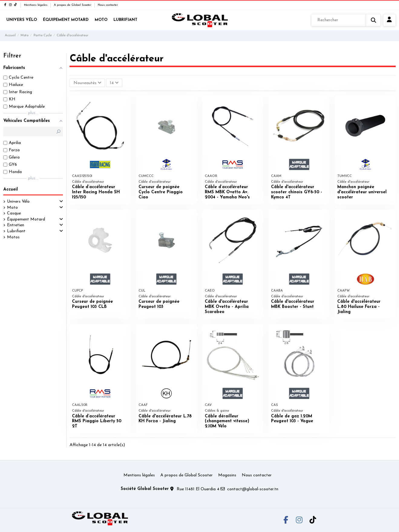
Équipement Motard (26, 219)
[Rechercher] (346, 20)
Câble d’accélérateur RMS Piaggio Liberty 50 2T (97, 421)
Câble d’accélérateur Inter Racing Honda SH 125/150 (96, 192)
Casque (14, 213)
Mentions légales (36, 5)
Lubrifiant (16, 231)
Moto (12, 208)
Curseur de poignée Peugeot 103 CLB (92, 304)
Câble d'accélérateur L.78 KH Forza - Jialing (165, 419)
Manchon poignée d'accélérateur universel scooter (362, 192)
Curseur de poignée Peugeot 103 (159, 304)
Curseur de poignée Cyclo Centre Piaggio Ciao (161, 192)
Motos (13, 237)
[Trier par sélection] (87, 83)
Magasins (227, 475)
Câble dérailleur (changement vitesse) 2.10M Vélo (227, 421)
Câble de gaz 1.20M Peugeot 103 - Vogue (292, 419)
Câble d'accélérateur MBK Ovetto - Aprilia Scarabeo (227, 307)
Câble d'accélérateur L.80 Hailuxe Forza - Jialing (359, 307)
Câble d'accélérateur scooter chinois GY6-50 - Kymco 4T (297, 192)
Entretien (16, 225)
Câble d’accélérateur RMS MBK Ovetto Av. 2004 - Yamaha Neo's (227, 192)
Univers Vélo (18, 202)
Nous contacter (108, 5)
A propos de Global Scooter (73, 5)
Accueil (11, 189)
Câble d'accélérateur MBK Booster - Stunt (293, 304)
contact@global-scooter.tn (253, 489)
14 (114, 83)
